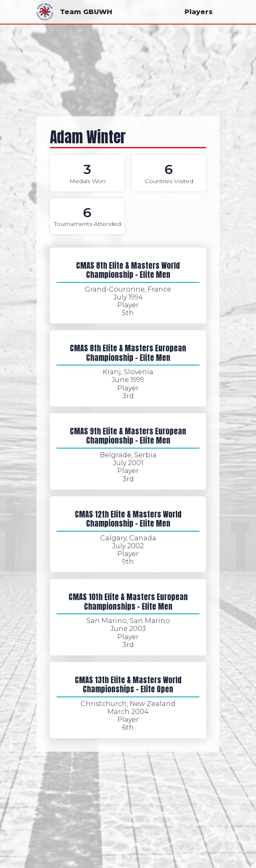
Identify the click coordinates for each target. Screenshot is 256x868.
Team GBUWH (74, 12)
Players (199, 12)
